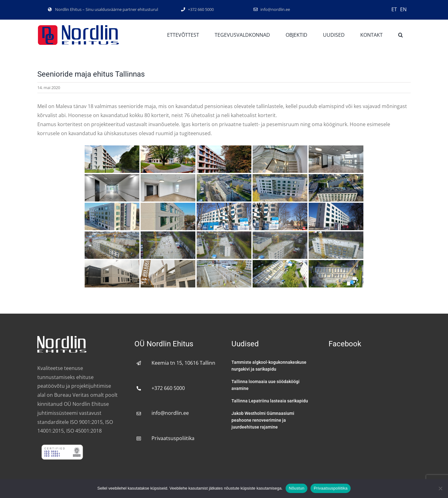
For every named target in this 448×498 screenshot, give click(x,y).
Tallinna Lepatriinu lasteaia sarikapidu (270, 401)
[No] (440, 488)
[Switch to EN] (403, 9)
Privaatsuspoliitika (173, 438)
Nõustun (296, 488)
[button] (401, 35)
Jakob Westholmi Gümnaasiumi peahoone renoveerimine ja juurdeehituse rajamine (263, 420)
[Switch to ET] (394, 9)
